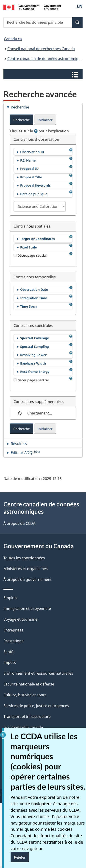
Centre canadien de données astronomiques (46, 59)
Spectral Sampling (35, 347)
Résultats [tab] (19, 444)
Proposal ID (29, 169)
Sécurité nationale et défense (29, 684)
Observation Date (34, 290)
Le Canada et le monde (23, 727)
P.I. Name (28, 160)
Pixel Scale (28, 247)
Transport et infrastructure (27, 717)
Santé (8, 652)
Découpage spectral (31, 380)
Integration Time (34, 298)
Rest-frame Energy (35, 372)
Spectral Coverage (35, 338)
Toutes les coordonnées (24, 558)
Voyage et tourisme (20, 619)
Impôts (10, 662)
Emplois (10, 598)
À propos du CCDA (19, 523)
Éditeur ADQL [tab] (25, 452)
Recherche (22, 120)
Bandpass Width (33, 363)
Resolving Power (33, 355)
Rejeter (20, 857)
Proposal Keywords (35, 185)
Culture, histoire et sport (25, 695)
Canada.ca (13, 39)
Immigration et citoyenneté (27, 608)
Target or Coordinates (37, 239)
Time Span (28, 306)
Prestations (13, 641)
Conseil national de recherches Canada (41, 49)
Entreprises (13, 630)
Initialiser (45, 120)
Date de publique (34, 194)
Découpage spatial (30, 256)
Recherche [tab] (20, 107)
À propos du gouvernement (28, 580)
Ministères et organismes (26, 569)
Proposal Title (31, 177)
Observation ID (32, 152)
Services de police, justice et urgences (36, 706)
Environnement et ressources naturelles (38, 673)
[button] (44, 74)
